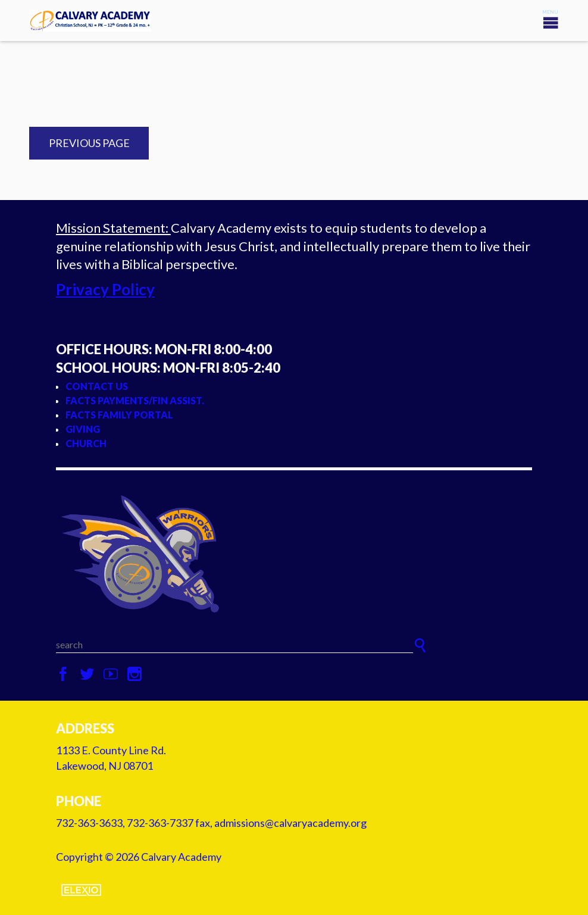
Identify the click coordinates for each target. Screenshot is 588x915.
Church (86, 443)
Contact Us (97, 386)
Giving (83, 429)
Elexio (81, 890)
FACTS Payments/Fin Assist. (135, 400)
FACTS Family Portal (119, 415)
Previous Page (89, 143)
